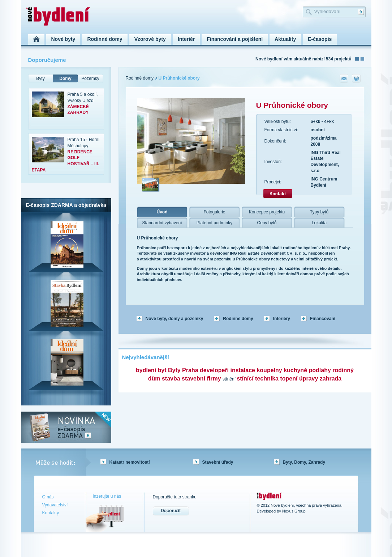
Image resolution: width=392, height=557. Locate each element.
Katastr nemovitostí (130, 462)
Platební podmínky (214, 223)
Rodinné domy (140, 78)
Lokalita (319, 223)
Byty (40, 78)
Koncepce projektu (267, 212)
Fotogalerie (214, 212)
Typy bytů (319, 212)
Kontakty (51, 513)
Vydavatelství (55, 505)
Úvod (162, 212)
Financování (323, 319)
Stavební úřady (218, 462)
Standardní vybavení (162, 223)
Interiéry (282, 319)
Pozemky (90, 78)
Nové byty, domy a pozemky (175, 319)
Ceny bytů (267, 223)
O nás (48, 497)
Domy (65, 78)
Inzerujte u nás (107, 496)
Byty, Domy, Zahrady (304, 462)
